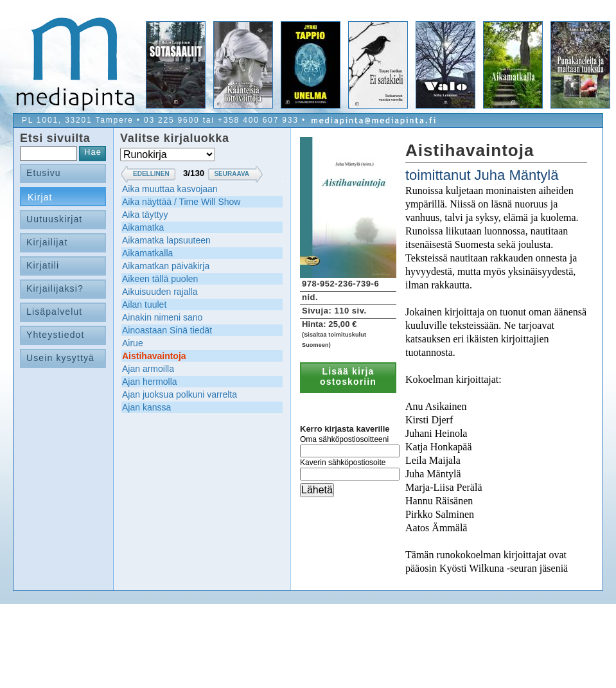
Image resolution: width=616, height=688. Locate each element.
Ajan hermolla (150, 382)
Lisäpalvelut (54, 312)
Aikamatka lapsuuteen (166, 240)
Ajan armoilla (148, 369)
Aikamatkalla (147, 253)
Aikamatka (143, 227)
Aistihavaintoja (154, 356)
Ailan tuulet (144, 304)
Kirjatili (43, 265)
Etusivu (44, 173)
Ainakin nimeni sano (162, 317)
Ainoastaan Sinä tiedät (167, 330)
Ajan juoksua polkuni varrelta (180, 394)
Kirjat (40, 197)
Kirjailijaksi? (55, 288)
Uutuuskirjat (54, 219)
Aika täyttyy (145, 215)
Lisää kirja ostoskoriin (348, 376)
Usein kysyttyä (60, 358)
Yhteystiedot (56, 335)
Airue (133, 343)
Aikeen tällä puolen (160, 279)
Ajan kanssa (146, 407)
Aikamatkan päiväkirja (166, 266)
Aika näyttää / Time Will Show (181, 202)
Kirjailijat (47, 242)
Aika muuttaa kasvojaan (170, 189)
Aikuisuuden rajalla (160, 292)
